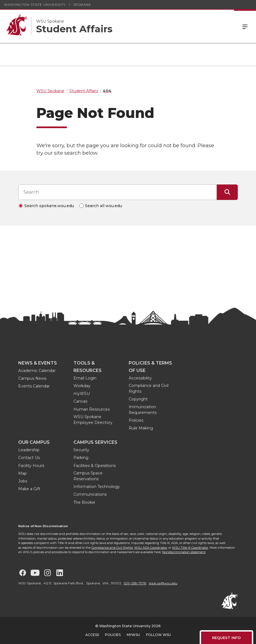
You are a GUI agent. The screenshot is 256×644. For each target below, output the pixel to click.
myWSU (82, 394)
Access (92, 635)
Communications (90, 494)
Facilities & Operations (95, 466)
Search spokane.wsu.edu (49, 206)
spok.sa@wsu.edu (163, 583)
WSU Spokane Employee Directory (93, 420)
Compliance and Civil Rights (149, 388)
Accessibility (140, 378)
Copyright (138, 399)
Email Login (85, 378)
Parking (81, 458)
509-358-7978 (135, 583)
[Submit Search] (227, 192)
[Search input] (118, 192)
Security (81, 450)
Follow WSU (159, 635)
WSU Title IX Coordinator (190, 548)
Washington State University (35, 5)
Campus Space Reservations (88, 476)
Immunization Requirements (143, 410)
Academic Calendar (37, 371)
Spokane (82, 5)
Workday (82, 386)
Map (23, 473)
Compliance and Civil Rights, (112, 548)
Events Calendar (34, 386)
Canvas (80, 401)
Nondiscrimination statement (184, 552)
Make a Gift (29, 489)
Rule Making (141, 428)
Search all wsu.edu (104, 206)
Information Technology (97, 487)
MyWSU (133, 635)
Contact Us (29, 458)
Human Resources (92, 409)
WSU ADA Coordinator (151, 548)
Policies (136, 420)
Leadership (29, 450)
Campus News (32, 378)
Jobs (23, 481)
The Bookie (84, 502)
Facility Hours (31, 466)
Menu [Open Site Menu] (245, 26)
